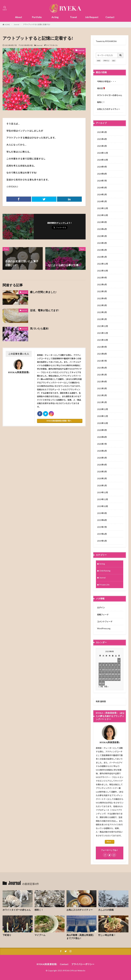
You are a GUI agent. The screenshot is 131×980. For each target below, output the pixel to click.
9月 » (106, 687)
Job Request (92, 17)
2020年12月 (102, 409)
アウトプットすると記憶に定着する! (37, 24)
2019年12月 (102, 492)
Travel (73, 17)
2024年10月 (102, 160)
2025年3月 (102, 146)
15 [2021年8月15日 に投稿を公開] (119, 669)
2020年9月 (102, 430)
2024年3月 (102, 188)
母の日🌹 (101, 88)
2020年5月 (102, 458)
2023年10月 (102, 215)
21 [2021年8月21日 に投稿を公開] (116, 674)
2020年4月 (102, 465)
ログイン (101, 608)
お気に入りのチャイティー (109, 109)
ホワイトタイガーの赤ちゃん (110, 95)
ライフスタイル (52, 45)
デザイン (106, 61)
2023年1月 (102, 257)
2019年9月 (102, 513)
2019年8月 (102, 520)
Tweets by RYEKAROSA (106, 41)
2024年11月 (102, 153)
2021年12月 (102, 326)
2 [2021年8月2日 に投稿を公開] (100, 665)
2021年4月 (102, 382)
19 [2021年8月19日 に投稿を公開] (110, 674)
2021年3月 (102, 388)
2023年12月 (102, 208)
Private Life (104, 585)
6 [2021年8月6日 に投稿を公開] (113, 665)
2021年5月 (102, 375)
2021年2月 (102, 395)
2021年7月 (102, 361)
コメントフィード (105, 621)
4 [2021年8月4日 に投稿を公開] (106, 665)
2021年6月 (102, 368)
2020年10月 (102, 423)
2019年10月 (102, 506)
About (19, 17)
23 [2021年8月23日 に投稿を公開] (100, 679)
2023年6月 (102, 229)
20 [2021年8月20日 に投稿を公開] (113, 674)
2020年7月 (102, 444)
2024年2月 (102, 194)
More (109, 842)
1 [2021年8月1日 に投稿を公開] (119, 660)
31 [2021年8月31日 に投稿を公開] (103, 683)
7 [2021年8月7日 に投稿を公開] (116, 665)
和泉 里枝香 (101, 701)
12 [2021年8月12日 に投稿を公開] (110, 669)
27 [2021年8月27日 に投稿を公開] (113, 679)
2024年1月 (102, 201)
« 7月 (101, 687)
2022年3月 (102, 305)
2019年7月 (102, 527)
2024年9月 (102, 167)
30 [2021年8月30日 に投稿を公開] (100, 683)
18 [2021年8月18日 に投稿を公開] (106, 674)
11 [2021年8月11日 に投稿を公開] (106, 669)
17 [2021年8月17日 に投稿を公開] (103, 674)
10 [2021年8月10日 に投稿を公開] (103, 669)
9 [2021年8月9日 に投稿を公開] (100, 669)
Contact (110, 17)
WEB (99, 61)
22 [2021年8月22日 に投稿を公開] (119, 674)
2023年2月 (102, 250)
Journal (16, 24)
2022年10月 (102, 271)
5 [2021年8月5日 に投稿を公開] (110, 665)
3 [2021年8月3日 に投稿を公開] (103, 665)
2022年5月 (102, 291)
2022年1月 (102, 319)
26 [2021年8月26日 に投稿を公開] (110, 679)
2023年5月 (102, 236)
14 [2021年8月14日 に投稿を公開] (116, 669)
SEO (114, 61)
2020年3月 (102, 472)
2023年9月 (102, 222)
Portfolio (37, 17)
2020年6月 (102, 451)
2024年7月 (102, 181)
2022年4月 (102, 298)
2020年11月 (102, 416)
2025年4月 (102, 139)
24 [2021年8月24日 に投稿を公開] (103, 679)
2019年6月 (102, 534)
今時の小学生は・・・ (107, 81)
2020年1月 (102, 486)
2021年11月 (102, 333)
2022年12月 (102, 264)
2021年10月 (102, 340)
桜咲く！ (101, 102)
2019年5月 (102, 541)
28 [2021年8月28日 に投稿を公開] (116, 679)
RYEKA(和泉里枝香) (47, 964)
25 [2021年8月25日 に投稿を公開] (106, 679)
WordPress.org (104, 628)
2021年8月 (102, 354)
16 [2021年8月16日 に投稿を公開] (100, 674)
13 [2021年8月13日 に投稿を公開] (113, 669)
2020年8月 (102, 437)
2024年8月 (102, 174)
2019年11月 (102, 499)
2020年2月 (102, 478)
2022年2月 (102, 312)
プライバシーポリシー (83, 964)
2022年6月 (102, 284)
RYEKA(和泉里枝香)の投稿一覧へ (59, 421)
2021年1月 (102, 402)
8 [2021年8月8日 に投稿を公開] (119, 665)
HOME (7, 25)
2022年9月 (102, 278)
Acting (55, 17)
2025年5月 (102, 132)
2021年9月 (102, 347)
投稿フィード (103, 615)
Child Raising (105, 571)
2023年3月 (102, 243)
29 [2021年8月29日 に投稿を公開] (119, 679)
